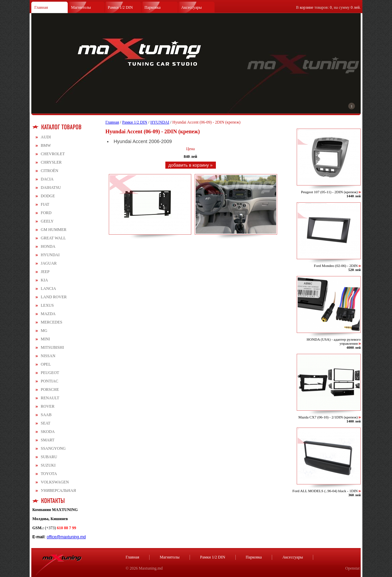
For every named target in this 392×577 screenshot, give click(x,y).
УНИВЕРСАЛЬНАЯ (58, 490)
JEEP (45, 272)
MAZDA (48, 314)
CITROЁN (50, 171)
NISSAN (48, 356)
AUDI (46, 137)
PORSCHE (50, 389)
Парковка (153, 7)
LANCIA (48, 288)
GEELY (47, 221)
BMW (46, 145)
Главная (41, 7)
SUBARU (49, 457)
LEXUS (47, 305)
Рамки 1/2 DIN (120, 7)
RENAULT (50, 398)
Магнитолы (81, 7)
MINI (45, 339)
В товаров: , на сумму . (328, 7)
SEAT (46, 423)
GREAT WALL (53, 238)
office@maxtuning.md (66, 537)
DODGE (48, 196)
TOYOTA (49, 474)
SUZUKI (48, 465)
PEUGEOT (50, 373)
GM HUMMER (54, 230)
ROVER (48, 406)
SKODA (48, 432)
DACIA (47, 179)
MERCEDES (52, 322)
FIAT (45, 204)
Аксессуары (191, 7)
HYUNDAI (50, 255)
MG (44, 331)
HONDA (48, 246)
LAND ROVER (54, 297)
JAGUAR (49, 263)
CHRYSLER (51, 162)
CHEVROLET (53, 154)
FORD (46, 213)
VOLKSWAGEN (55, 482)
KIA (44, 280)
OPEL (46, 364)
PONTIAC (50, 381)
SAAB (46, 415)
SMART (48, 440)
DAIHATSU (51, 188)
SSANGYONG (53, 448)
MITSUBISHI (52, 347)
